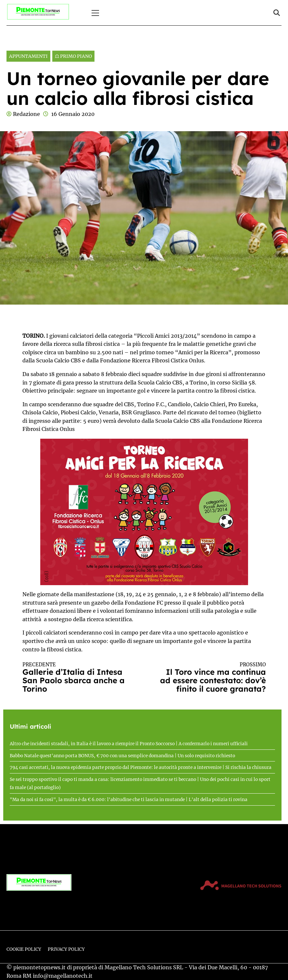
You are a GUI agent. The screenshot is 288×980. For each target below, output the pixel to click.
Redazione (26, 114)
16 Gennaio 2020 (73, 114)
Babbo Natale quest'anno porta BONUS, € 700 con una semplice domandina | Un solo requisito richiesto (122, 756)
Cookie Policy (24, 949)
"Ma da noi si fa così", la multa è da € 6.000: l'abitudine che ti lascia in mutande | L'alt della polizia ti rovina (129, 800)
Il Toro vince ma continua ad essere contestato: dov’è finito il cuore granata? (211, 678)
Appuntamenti (28, 56)
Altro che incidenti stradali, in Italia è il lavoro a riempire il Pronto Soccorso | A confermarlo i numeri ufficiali (129, 744)
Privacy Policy (66, 949)
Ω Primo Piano (73, 56)
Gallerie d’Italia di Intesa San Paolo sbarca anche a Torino (77, 678)
